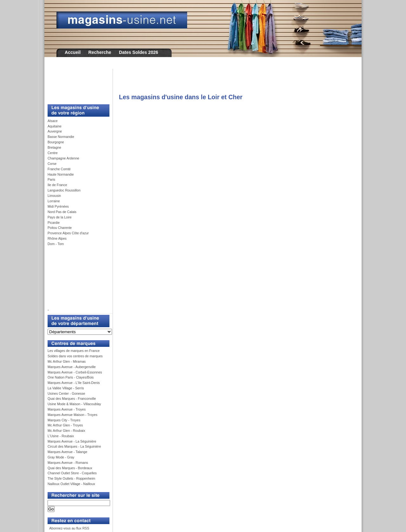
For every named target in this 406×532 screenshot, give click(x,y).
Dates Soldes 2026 (139, 52)
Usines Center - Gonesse (66, 393)
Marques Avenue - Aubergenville (72, 367)
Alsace (53, 121)
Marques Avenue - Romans (68, 463)
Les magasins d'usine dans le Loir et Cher (181, 97)
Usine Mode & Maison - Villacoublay (74, 404)
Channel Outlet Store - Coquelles (72, 473)
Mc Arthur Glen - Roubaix (66, 431)
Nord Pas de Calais (62, 212)
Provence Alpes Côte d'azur (68, 233)
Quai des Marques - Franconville (72, 399)
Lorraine (54, 201)
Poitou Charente (60, 228)
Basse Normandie (61, 137)
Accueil (73, 52)
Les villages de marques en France (74, 351)
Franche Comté (59, 169)
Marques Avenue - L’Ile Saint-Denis (74, 383)
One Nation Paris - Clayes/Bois (71, 377)
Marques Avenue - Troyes (67, 409)
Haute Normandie (61, 174)
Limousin (54, 196)
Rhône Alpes (57, 238)
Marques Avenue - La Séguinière (72, 441)
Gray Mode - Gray (61, 457)
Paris (51, 179)
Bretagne (54, 147)
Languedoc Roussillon (64, 190)
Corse (52, 164)
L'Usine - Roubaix (61, 436)
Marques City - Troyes (64, 420)
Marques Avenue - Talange (67, 452)
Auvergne (55, 131)
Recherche (100, 52)
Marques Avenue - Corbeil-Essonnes (75, 372)
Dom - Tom (56, 244)
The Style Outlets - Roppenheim (71, 478)
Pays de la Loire (60, 217)
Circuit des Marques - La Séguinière (74, 446)
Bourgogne (56, 142)
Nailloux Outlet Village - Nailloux (71, 484)
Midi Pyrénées (58, 206)
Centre (53, 153)
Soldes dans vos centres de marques (75, 356)
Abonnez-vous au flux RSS (69, 528)
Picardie (54, 223)
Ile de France (57, 185)
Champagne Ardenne (63, 158)
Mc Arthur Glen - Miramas (67, 361)
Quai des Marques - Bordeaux (70, 468)
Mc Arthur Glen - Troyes (65, 425)
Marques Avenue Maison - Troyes (72, 415)
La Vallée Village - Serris (66, 388)
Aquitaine (55, 126)
